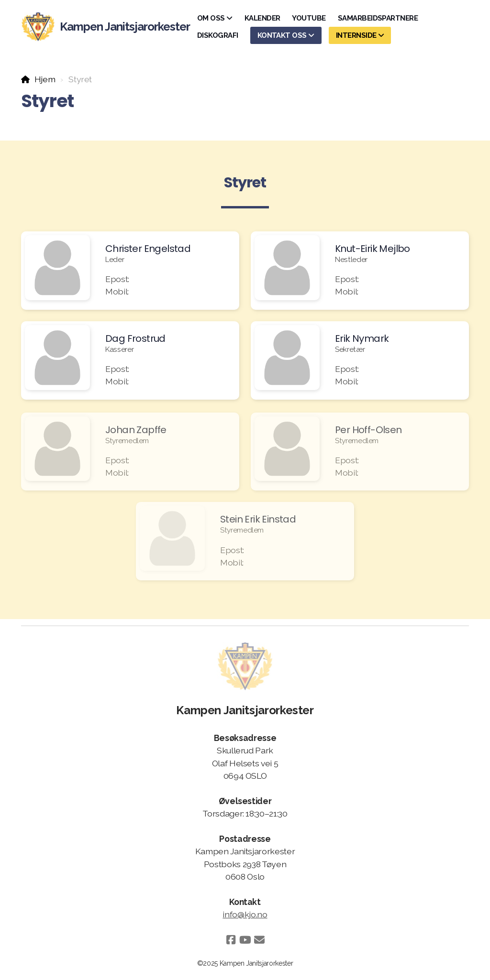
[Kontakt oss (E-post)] (259, 940)
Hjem (45, 79)
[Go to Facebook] (231, 940)
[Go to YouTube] (245, 940)
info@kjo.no (245, 914)
